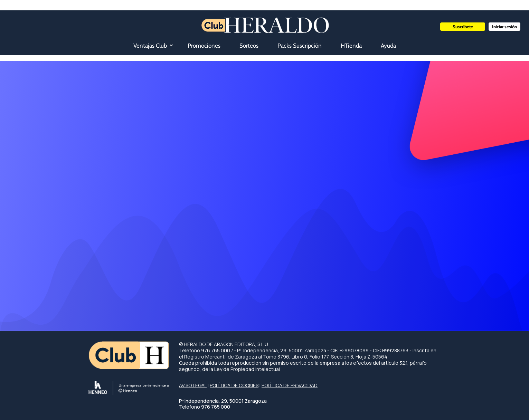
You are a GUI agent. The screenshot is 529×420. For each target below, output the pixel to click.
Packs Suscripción (300, 46)
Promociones (204, 46)
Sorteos (249, 46)
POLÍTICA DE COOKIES (234, 385)
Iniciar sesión (504, 27)
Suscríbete (463, 27)
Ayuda (388, 46)
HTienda (351, 46)
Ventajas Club (150, 46)
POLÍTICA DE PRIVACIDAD (290, 385)
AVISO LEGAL (193, 385)
